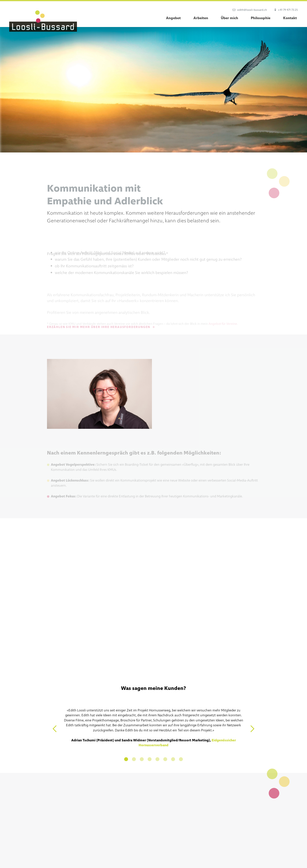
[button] (55, 729)
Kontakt (290, 18)
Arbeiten (201, 18)
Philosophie (261, 18)
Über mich (229, 18)
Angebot (173, 18)
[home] (43, 21)
